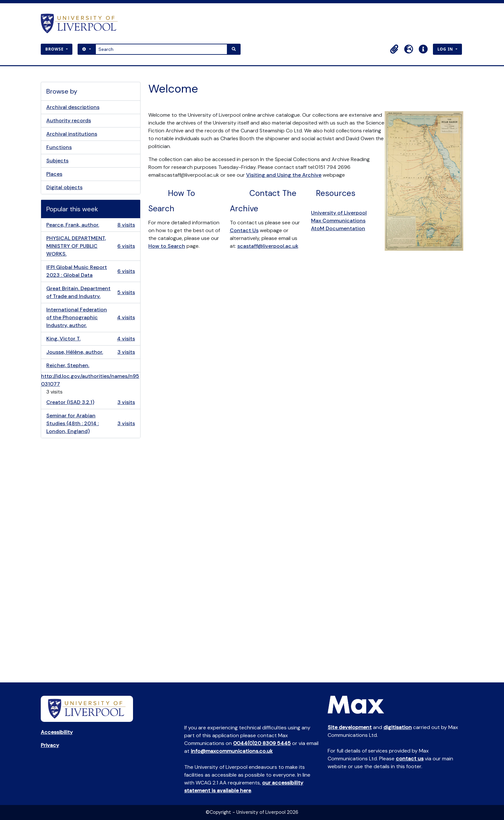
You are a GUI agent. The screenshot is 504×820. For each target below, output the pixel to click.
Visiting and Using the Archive (284, 175)
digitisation (398, 727)
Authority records (69, 120)
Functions (59, 147)
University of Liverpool (339, 213)
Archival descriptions (73, 107)
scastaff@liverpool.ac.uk (268, 246)
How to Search (167, 246)
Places (54, 174)
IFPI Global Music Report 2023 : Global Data (91, 271)
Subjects (57, 161)
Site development (350, 727)
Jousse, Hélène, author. (91, 352)
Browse (55, 49)
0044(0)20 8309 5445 (262, 743)
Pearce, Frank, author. (91, 225)
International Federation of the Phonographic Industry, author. (91, 317)
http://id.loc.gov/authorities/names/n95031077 (90, 380)
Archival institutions (72, 134)
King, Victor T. (91, 339)
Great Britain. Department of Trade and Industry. (91, 292)
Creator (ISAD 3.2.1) (91, 402)
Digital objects (64, 187)
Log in (446, 49)
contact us (410, 759)
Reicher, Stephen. (68, 365)
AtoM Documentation (338, 228)
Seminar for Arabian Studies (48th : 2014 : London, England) (91, 423)
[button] (394, 49)
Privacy (50, 745)
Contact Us (244, 230)
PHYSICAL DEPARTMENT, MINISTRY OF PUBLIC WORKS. (91, 246)
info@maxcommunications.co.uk (232, 751)
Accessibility (57, 732)
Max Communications (338, 221)
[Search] (162, 49)
